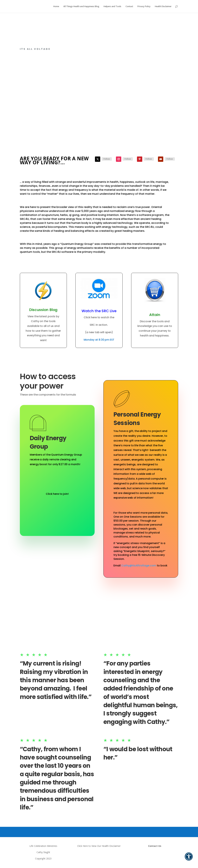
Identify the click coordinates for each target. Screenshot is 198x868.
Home (56, 7)
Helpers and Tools (112, 7)
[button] (189, 859)
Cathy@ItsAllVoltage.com (139, 566)
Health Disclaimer (163, 7)
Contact (129, 7)
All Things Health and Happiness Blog (81, 7)
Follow (107, 159)
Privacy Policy (144, 7)
